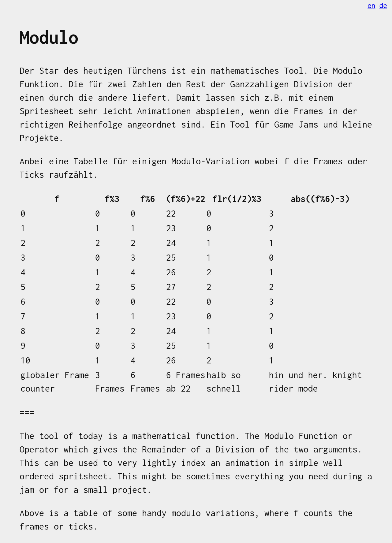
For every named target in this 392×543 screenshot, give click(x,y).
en (371, 5)
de (383, 5)
